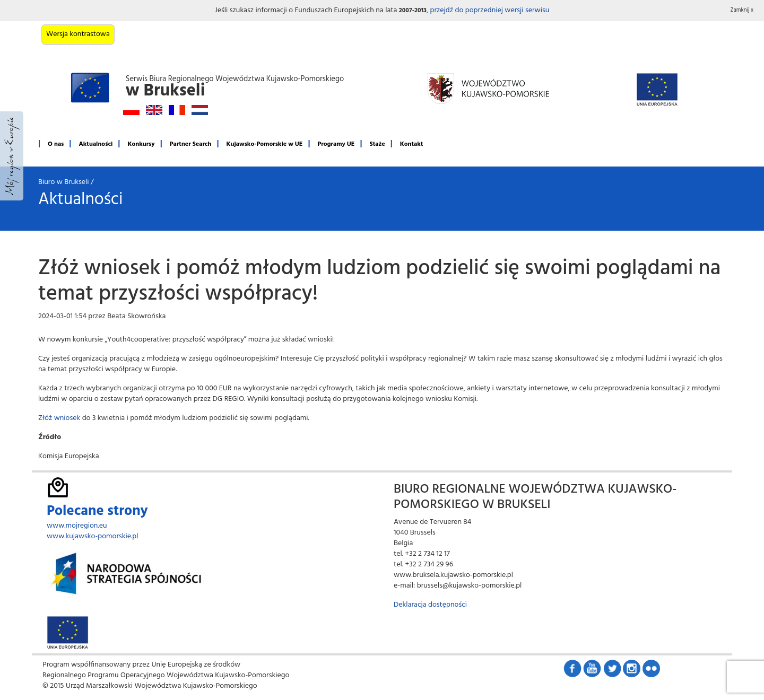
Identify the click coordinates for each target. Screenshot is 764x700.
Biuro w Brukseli (64, 182)
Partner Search (191, 144)
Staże (377, 144)
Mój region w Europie (12, 156)
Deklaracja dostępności (430, 605)
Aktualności (95, 144)
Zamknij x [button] (742, 10)
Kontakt (412, 144)
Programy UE (336, 144)
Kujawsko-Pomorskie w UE (265, 144)
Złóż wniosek (59, 418)
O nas (56, 144)
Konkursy (141, 144)
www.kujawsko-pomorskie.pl (93, 536)
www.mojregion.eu (77, 526)
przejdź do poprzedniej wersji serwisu (489, 10)
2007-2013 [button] (413, 11)
